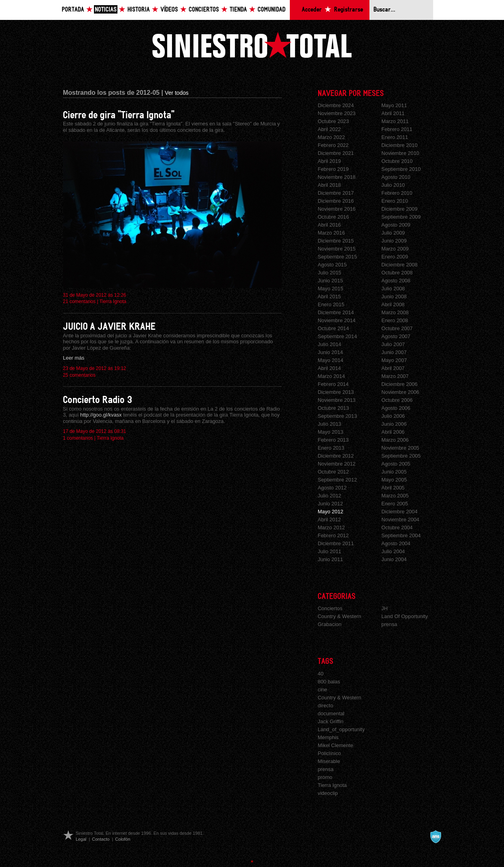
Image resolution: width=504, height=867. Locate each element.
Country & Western (339, 616)
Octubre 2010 (397, 161)
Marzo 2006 (395, 440)
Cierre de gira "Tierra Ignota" (119, 115)
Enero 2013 (331, 448)
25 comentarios (79, 375)
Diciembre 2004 (399, 512)
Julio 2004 (393, 551)
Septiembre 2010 (401, 169)
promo (325, 777)
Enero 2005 (395, 504)
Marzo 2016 (331, 233)
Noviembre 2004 (400, 520)
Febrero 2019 (333, 169)
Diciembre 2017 (336, 193)
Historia (139, 10)
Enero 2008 (395, 320)
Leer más (74, 358)
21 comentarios (79, 301)
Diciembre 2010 (399, 145)
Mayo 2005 (394, 480)
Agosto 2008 (396, 281)
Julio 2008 (393, 289)
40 (320, 674)
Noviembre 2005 (400, 448)
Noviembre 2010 (400, 153)
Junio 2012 (330, 504)
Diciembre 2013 (336, 392)
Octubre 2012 (333, 472)
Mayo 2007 (394, 360)
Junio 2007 (394, 352)
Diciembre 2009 (399, 209)
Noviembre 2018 (337, 177)
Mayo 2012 (330, 512)
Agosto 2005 (396, 464)
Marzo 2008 (395, 312)
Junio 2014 (330, 352)
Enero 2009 (395, 257)
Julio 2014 (329, 344)
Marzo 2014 (331, 376)
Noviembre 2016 (337, 209)
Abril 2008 (393, 304)
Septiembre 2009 (401, 217)
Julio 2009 (393, 233)
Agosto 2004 (396, 543)
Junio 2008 (394, 297)
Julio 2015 (329, 273)
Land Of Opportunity (405, 616)
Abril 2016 (329, 225)
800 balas (329, 682)
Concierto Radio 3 (98, 400)
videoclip (328, 793)
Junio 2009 (394, 241)
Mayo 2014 (330, 360)
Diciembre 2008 (399, 265)
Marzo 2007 (395, 376)
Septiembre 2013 (337, 416)
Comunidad (272, 10)
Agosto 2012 (332, 488)
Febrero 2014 (333, 384)
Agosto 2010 (396, 177)
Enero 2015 (331, 304)
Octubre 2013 (333, 408)
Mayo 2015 (330, 289)
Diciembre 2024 (336, 105)
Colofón (123, 839)
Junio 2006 (394, 424)
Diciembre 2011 (336, 543)
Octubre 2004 (397, 527)
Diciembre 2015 (336, 241)
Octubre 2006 (397, 400)
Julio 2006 (393, 416)
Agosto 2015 (332, 265)
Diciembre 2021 (336, 153)
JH (385, 608)
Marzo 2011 (395, 121)
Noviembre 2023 (337, 113)
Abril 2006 (393, 432)
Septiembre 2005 (401, 456)
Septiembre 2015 (337, 257)
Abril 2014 (329, 368)
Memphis (328, 737)
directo (325, 706)
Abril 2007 (393, 368)
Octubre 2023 (333, 121)
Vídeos (169, 10)
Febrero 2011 (397, 129)
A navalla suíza (436, 837)
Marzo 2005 (395, 496)
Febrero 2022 (333, 145)
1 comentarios (78, 438)
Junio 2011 (330, 559)
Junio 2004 (394, 559)
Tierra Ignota (113, 301)
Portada (73, 10)
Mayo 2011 (394, 105)
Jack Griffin (331, 721)
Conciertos (204, 10)
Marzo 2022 (331, 137)
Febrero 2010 (397, 193)
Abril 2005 (393, 488)
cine (322, 690)
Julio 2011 (329, 551)
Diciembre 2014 (336, 312)
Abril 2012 (329, 520)
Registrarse (349, 10)
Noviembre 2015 (337, 249)
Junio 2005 (394, 472)
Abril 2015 (329, 297)
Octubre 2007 (397, 328)
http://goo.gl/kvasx (101, 415)
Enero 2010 (395, 201)
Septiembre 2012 (337, 480)
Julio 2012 (329, 496)
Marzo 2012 (331, 527)
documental (331, 713)
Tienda (238, 10)
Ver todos (177, 93)
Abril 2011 (393, 113)
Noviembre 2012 (337, 464)
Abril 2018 (329, 185)
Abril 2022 (329, 129)
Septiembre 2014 (337, 336)
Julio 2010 (393, 185)
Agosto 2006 (396, 408)
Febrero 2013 (333, 440)
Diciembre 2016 (336, 201)
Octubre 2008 (397, 273)
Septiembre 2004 (401, 535)
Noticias (106, 10)
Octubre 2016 (333, 217)
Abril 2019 (329, 161)
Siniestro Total (252, 45)
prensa (389, 624)
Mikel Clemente (335, 745)
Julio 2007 (393, 344)
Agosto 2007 (396, 336)
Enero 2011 (395, 137)
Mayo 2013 (330, 432)
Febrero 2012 (333, 535)
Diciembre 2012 (336, 456)
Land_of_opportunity (341, 729)
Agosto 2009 (396, 225)
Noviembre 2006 (400, 392)
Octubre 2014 (333, 328)
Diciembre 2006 (399, 384)
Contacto (101, 839)
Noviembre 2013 (337, 400)
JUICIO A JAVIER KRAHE (109, 327)
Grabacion (330, 624)
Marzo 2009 (395, 249)
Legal (81, 839)
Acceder (312, 10)
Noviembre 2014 (337, 320)
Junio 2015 (330, 281)
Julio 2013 (329, 424)
